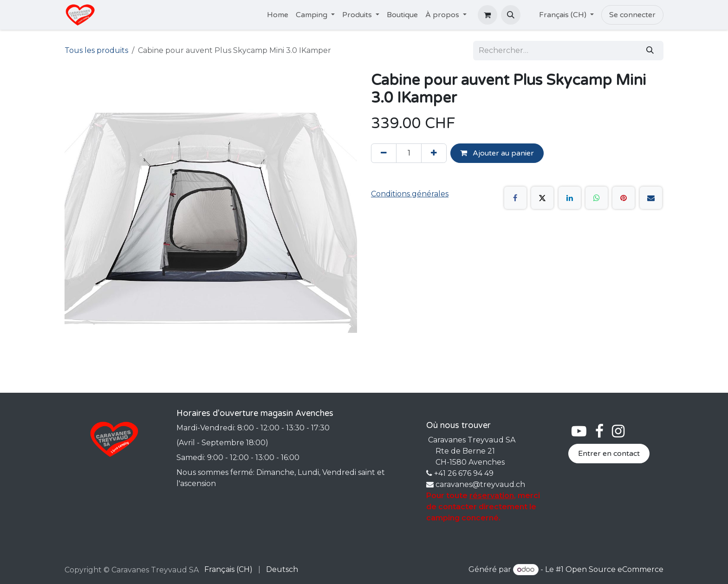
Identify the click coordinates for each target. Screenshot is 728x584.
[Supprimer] (384, 153)
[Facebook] (515, 198)
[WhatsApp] (597, 198)
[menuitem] (278, 15)
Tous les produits (96, 50)
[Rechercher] (650, 51)
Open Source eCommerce (614, 569)
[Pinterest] (624, 198)
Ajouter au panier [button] (497, 153)
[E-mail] (651, 198)
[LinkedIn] (570, 198)
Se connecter (632, 15)
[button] (511, 15)
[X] (542, 198)
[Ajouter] (434, 153)
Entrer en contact (609, 454)
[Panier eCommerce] (487, 15)
